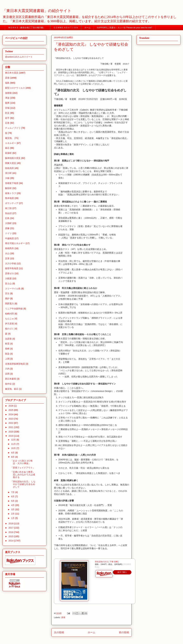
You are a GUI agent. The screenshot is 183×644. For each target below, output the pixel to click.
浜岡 (7, 374)
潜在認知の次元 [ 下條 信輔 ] (107, 562)
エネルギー (11, 143)
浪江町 (8, 173)
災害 (7, 258)
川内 (7, 369)
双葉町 (8, 153)
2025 (11, 410)
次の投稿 (59, 632)
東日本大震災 (12, 73)
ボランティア (12, 203)
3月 (13, 509)
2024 (11, 414)
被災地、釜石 (12, 389)
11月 (14, 444)
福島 (7, 83)
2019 (11, 436)
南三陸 (8, 208)
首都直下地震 (12, 183)
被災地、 (9, 138)
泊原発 (8, 339)
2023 (11, 419)
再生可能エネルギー (15, 243)
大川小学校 (11, 263)
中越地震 (9, 238)
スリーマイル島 (13, 289)
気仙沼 (8, 213)
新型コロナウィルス (15, 88)
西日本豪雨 (11, 379)
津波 (7, 98)
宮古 (7, 293)
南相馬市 (9, 248)
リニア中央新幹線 (14, 309)
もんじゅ (9, 319)
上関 (7, 359)
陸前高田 (9, 168)
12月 (14, 440)
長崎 (7, 349)
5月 (13, 501)
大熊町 (8, 223)
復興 (7, 103)
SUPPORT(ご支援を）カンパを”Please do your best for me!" (125, 28)
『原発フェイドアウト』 (23, 468)
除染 (7, 354)
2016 (11, 532)
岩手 (7, 118)
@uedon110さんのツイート (19, 57)
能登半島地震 (12, 268)
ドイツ (8, 233)
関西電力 (9, 304)
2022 (11, 423)
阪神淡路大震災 (13, 158)
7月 (13, 492)
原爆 (7, 228)
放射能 (8, 93)
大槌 (7, 178)
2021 (11, 427)
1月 (13, 518)
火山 (7, 253)
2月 (13, 514)
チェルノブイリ (13, 128)
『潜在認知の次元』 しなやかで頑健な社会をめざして (23, 484)
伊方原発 (9, 324)
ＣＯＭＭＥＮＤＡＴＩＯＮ (66, 28)
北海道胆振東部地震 (15, 364)
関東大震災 (11, 163)
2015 (11, 536)
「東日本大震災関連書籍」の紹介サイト (37, 11)
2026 (11, 406)
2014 (11, 541)
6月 (13, 496)
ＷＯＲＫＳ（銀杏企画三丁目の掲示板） (28, 28)
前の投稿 (124, 632)
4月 (13, 505)
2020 (11, 432)
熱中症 (8, 384)
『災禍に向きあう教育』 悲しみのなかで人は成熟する (23, 475)
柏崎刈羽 (9, 314)
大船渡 (8, 278)
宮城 (7, 108)
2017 (11, 528)
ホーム (87, 28)
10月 (14, 448)
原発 (63, 617)
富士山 (8, 284)
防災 (7, 113)
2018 (11, 523)
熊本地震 (9, 198)
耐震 (7, 344)
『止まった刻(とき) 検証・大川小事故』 (22, 462)
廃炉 (7, 298)
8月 (13, 457)
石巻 (7, 123)
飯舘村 (8, 188)
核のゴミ (9, 329)
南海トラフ (11, 193)
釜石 (7, 148)
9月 (13, 453)
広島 (7, 218)
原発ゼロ (9, 273)
